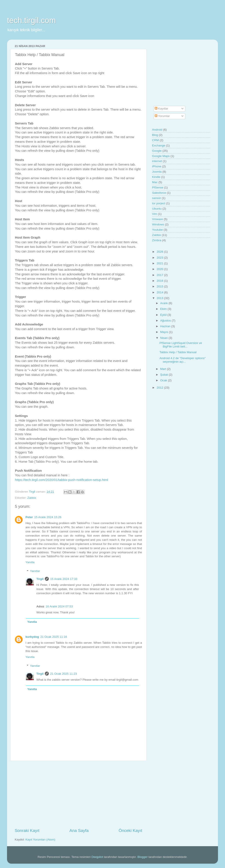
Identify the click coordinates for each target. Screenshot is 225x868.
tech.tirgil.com (31, 20)
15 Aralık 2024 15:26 (48, 517)
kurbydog (32, 637)
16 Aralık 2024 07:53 (59, 606)
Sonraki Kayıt (27, 831)
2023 (160, 258)
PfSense (158, 187)
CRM (155, 140)
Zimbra (157, 240)
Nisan (164, 338)
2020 (160, 269)
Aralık (164, 303)
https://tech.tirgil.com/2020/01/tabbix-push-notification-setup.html (62, 480)
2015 (160, 286)
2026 (160, 252)
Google (157, 151)
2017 (160, 275)
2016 (160, 281)
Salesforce (159, 193)
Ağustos (166, 321)
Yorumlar (162, 116)
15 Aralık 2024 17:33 (64, 579)
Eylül (164, 315)
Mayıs (165, 332)
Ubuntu (157, 209)
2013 (160, 298)
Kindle (156, 177)
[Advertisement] (78, 794)
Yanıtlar (35, 571)
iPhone (157, 166)
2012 (160, 388)
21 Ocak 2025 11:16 (54, 637)
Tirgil (40, 579)
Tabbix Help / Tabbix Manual (178, 352)
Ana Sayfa (79, 831)
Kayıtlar (161, 109)
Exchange (159, 145)
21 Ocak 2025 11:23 (64, 674)
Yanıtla (30, 562)
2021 (160, 263)
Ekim (164, 309)
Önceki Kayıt (130, 831)
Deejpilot (97, 857)
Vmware (158, 219)
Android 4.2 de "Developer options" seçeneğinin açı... (183, 360)
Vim (155, 214)
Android (157, 130)
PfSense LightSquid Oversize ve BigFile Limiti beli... (181, 345)
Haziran (166, 326)
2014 (160, 292)
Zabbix (32, 498)
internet (157, 161)
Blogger (143, 857)
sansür (157, 198)
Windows (158, 224)
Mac (155, 182)
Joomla (157, 172)
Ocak (164, 380)
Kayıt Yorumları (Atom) (40, 840)
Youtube (157, 230)
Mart (164, 369)
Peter (29, 517)
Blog (155, 135)
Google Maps (161, 156)
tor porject (159, 203)
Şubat (164, 375)
